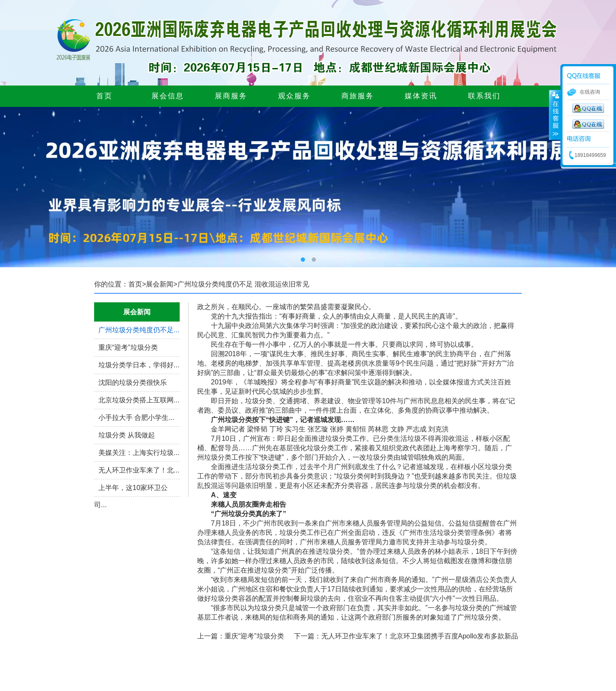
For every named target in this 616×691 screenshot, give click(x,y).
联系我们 (484, 96)
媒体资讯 (421, 96)
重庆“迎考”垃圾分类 (128, 347)
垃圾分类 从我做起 (127, 435)
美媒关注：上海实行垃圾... (139, 453)
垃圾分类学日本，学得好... (139, 365)
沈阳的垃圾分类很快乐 (133, 382)
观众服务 (294, 96)
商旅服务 (358, 96)
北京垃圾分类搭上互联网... (139, 400)
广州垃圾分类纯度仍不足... (139, 330)
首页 (104, 96)
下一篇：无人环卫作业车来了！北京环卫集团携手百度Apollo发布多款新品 (406, 636)
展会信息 (168, 96)
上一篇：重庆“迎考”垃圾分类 (241, 636)
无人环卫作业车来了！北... (139, 470)
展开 (555, 115)
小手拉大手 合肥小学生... (136, 418)
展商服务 (231, 96)
